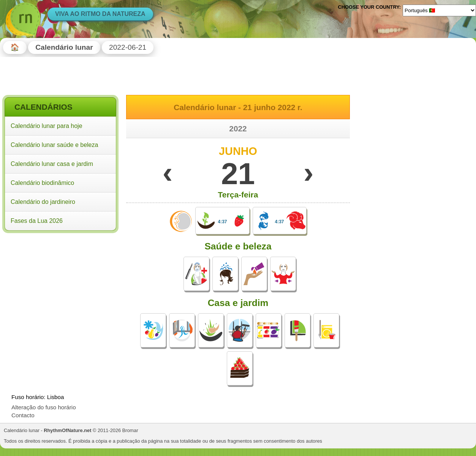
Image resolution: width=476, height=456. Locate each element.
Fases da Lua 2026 (37, 221)
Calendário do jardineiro (43, 202)
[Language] (439, 10)
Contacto (23, 415)
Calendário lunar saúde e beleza (54, 145)
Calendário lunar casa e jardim (52, 164)
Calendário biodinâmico (42, 183)
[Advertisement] (60, 284)
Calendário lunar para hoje (47, 126)
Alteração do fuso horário (44, 407)
